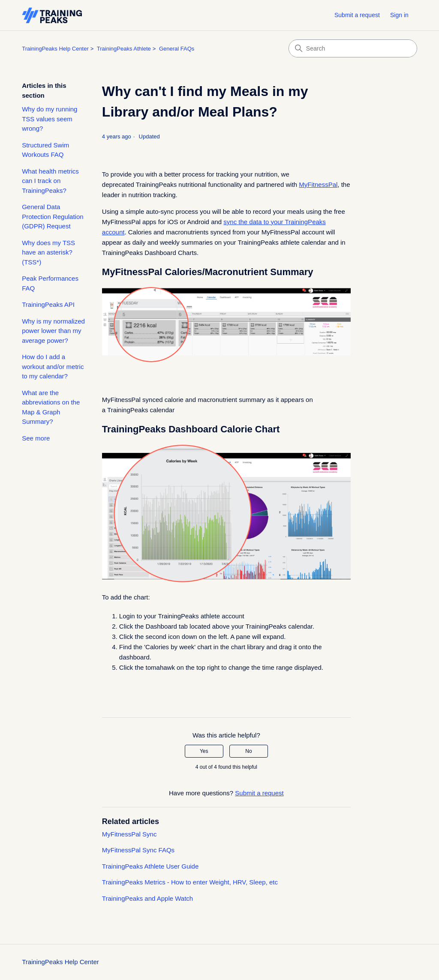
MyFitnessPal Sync (129, 834)
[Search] (353, 48)
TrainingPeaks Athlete (124, 49)
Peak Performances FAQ (50, 283)
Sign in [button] (399, 15)
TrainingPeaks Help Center (55, 49)
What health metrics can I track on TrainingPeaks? (50, 181)
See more (36, 438)
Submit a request (357, 15)
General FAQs (177, 49)
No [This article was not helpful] (248, 751)
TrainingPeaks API (48, 304)
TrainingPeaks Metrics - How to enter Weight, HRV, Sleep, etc (190, 882)
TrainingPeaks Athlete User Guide (150, 866)
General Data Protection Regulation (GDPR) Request (53, 216)
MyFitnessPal (318, 184)
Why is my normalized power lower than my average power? (53, 331)
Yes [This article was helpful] (204, 751)
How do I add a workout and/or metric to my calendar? (53, 366)
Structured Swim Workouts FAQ (45, 150)
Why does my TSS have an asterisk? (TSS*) (48, 252)
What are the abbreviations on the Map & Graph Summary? (51, 407)
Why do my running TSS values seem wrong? (50, 119)
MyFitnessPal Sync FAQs (138, 850)
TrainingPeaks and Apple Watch (147, 898)
